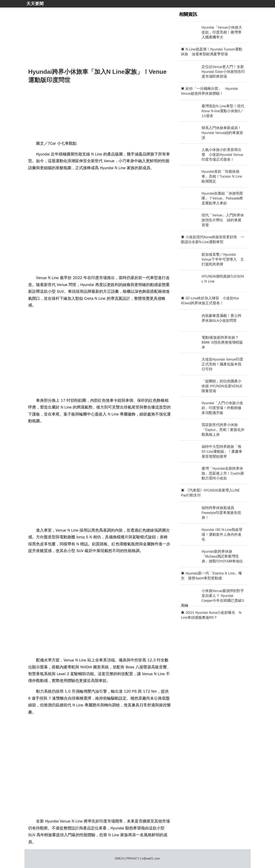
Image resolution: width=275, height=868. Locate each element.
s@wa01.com (151, 858)
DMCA (119, 858)
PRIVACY (133, 858)
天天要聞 (35, 4)
